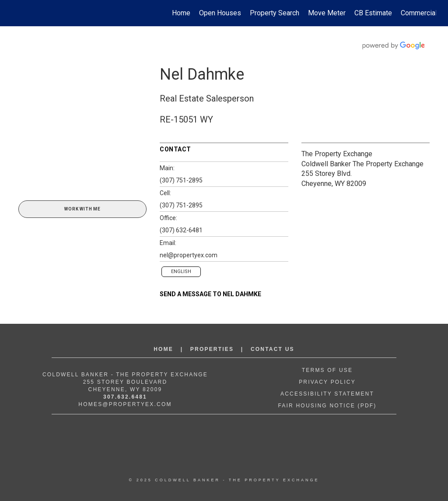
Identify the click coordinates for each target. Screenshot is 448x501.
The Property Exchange (337, 154)
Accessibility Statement (327, 394)
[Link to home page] (16, 13)
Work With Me (82, 209)
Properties (212, 349)
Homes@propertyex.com (125, 404)
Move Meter (327, 13)
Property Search (275, 13)
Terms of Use (327, 370)
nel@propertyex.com (189, 255)
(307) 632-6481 (181, 230)
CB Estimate (373, 13)
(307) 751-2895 (181, 180)
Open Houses (220, 13)
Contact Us (273, 349)
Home (181, 13)
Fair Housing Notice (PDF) (327, 406)
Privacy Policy (327, 382)
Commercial (419, 13)
